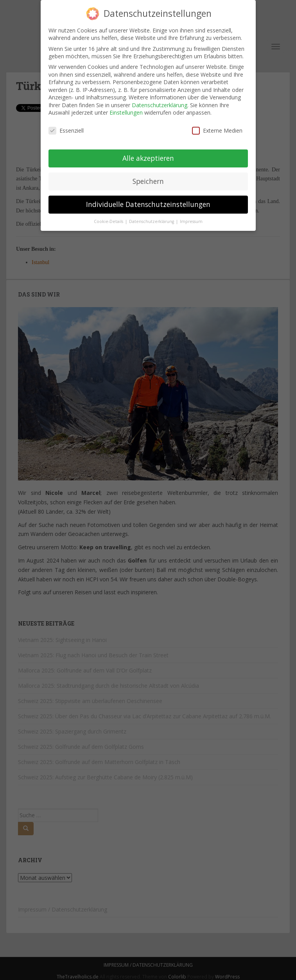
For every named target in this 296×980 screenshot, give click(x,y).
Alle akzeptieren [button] (148, 157)
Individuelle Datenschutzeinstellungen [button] (148, 203)
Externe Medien (217, 129)
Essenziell (66, 129)
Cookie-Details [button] (109, 220)
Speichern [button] (148, 180)
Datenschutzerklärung (160, 104)
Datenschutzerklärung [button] (152, 220)
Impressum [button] (191, 220)
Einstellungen (126, 111)
